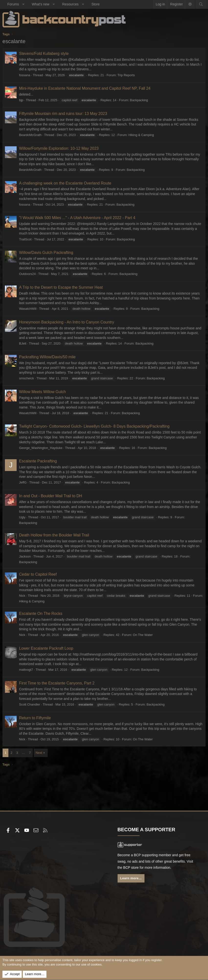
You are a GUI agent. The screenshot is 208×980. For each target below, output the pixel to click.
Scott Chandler (30, 704)
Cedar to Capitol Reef (38, 574)
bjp (21, 100)
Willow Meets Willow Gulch (42, 392)
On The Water (143, 635)
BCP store (131, 868)
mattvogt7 (26, 670)
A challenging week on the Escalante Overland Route (65, 183)
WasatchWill (28, 309)
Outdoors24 (27, 274)
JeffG (23, 482)
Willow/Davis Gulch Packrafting (46, 253)
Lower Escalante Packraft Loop (46, 648)
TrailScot (25, 239)
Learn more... (131, 878)
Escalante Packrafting (38, 461)
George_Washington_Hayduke (41, 448)
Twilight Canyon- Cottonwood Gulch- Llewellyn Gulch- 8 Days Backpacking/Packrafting (94, 426)
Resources (71, 4)
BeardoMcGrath (30, 135)
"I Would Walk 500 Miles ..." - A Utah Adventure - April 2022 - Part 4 (77, 218)
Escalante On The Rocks (41, 614)
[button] (23, 4)
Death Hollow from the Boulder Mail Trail (54, 535)
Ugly (22, 517)
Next (39, 753)
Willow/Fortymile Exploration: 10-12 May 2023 (59, 148)
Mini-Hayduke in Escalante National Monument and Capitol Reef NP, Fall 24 (85, 88)
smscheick (27, 378)
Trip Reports (126, 75)
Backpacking (139, 100)
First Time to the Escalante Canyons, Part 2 (57, 683)
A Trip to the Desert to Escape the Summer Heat (61, 287)
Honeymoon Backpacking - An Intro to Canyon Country (67, 322)
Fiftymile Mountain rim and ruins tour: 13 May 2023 (63, 114)
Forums (13, 4)
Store (95, 4)
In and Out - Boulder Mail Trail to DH (51, 496)
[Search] (201, 4)
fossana (25, 75)
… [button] (24, 753)
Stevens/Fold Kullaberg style (44, 54)
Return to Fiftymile (35, 718)
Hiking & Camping (141, 135)
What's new (41, 4)
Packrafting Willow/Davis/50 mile (47, 357)
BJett (23, 343)
